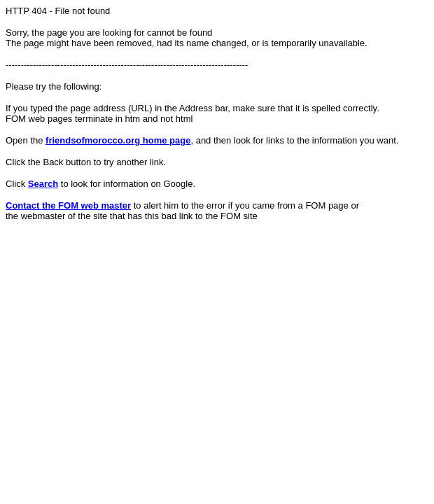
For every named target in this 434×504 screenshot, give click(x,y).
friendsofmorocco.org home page (118, 140)
